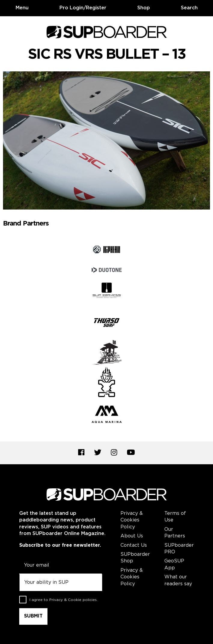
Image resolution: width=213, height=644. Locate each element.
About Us (132, 536)
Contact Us (134, 545)
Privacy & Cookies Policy (132, 520)
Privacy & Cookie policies (73, 600)
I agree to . (64, 600)
